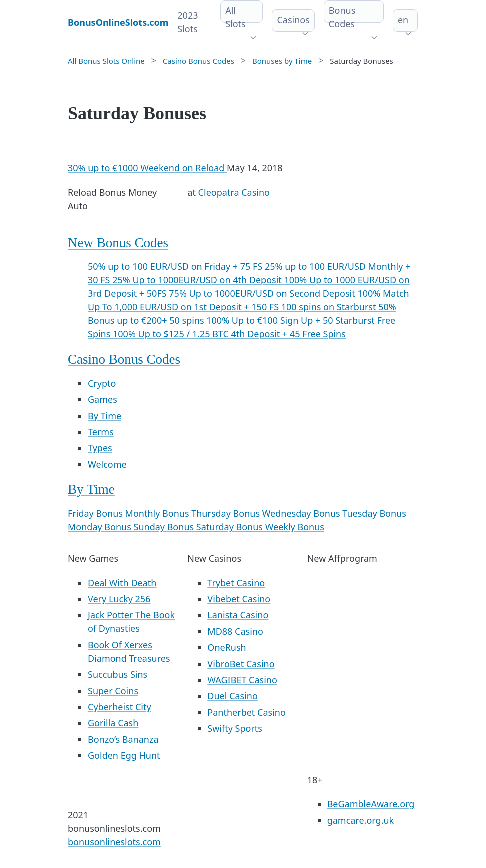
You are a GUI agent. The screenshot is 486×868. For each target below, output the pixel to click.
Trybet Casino (236, 583)
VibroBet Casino (241, 664)
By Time (105, 416)
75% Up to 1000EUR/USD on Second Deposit (263, 293)
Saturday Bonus (231, 527)
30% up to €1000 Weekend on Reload (147, 168)
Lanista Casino (238, 615)
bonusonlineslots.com (114, 842)
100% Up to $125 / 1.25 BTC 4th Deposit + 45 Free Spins (229, 334)
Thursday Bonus (227, 513)
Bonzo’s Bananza (123, 739)
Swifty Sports (235, 728)
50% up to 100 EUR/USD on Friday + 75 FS (176, 266)
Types (100, 448)
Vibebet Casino (239, 599)
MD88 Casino (235, 631)
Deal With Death (122, 583)
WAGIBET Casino (242, 680)
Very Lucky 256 (119, 599)
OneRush (227, 647)
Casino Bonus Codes (124, 359)
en (403, 20)
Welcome (107, 464)
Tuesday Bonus (374, 513)
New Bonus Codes (118, 243)
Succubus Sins (118, 674)
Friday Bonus (97, 513)
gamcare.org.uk (361, 820)
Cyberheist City (120, 707)
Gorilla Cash (113, 723)
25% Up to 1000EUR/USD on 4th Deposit (198, 280)
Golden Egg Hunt (124, 755)
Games (103, 399)
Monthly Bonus (159, 513)
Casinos (293, 20)
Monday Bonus (101, 527)
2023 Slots (188, 22)
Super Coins (113, 691)
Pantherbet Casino (246, 712)
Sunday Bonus (165, 527)
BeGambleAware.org (371, 804)
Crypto (102, 383)
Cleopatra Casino (234, 192)
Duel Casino (233, 696)
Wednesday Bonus (303, 513)
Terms (101, 432)
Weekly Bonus (295, 527)
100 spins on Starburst (330, 307)
